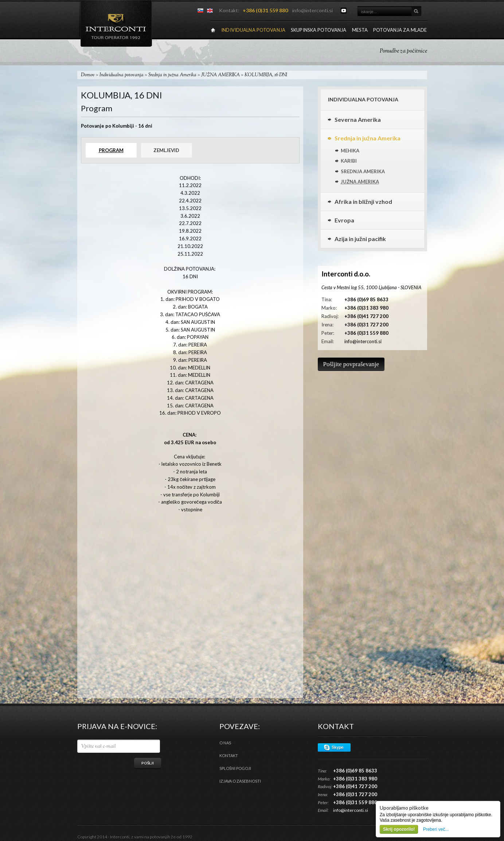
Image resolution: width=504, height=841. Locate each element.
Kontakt (229, 755)
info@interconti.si (312, 10)
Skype (334, 747)
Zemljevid (166, 150)
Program (111, 150)
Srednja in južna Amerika (172, 75)
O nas (225, 743)
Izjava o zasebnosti (240, 781)
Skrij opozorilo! (399, 829)
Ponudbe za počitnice (403, 51)
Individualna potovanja (122, 75)
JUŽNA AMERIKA (220, 75)
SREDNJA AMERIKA (363, 171)
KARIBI (349, 161)
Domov (88, 75)
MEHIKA (350, 151)
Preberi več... (436, 829)
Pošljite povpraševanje (351, 364)
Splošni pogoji (235, 768)
